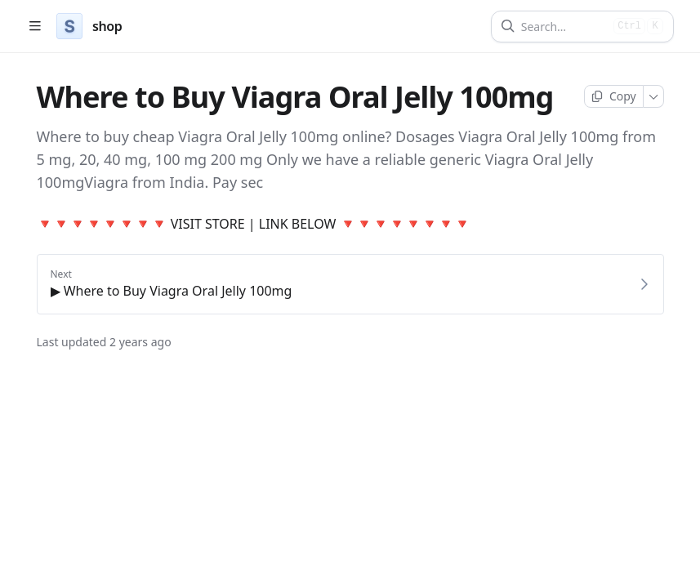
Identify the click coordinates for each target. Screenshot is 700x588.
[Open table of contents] (35, 27)
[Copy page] (614, 96)
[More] (654, 96)
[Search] (564, 27)
